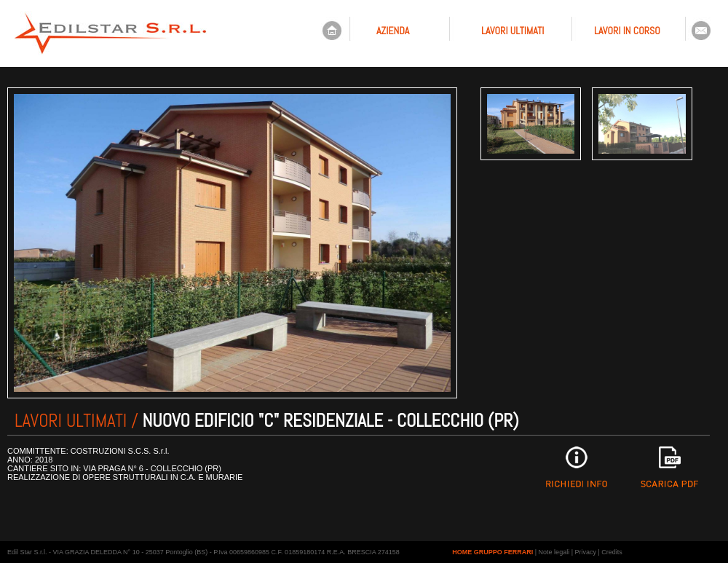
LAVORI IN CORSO (627, 31)
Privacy (586, 552)
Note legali (554, 552)
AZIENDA (393, 31)
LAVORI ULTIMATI (513, 31)
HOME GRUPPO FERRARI (492, 552)
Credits (612, 552)
